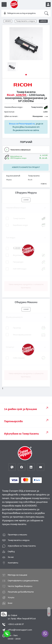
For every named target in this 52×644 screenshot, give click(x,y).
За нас (11, 557)
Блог (10, 603)
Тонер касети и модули (26, 21)
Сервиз (11, 551)
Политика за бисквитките (21, 592)
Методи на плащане (17, 575)
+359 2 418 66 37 (16, 624)
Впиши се (14, 124)
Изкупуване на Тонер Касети (22, 546)
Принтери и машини (17, 535)
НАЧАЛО (8, 21)
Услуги (11, 597)
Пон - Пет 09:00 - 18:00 (14, 637)
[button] (26, 75)
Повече (44, 184)
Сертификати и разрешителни (23, 581)
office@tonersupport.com (20, 630)
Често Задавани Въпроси (20, 586)
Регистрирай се (27, 124)
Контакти (13, 563)
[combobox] (22, 13)
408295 (43, 21)
